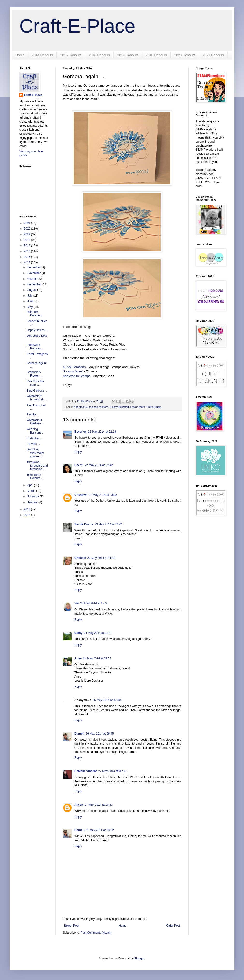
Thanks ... (33, 414)
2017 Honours (128, 55)
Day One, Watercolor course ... (35, 453)
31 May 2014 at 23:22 (100, 830)
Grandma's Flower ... (34, 374)
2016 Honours (99, 55)
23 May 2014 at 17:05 (94, 603)
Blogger (139, 959)
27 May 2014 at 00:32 (112, 771)
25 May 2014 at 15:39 (107, 700)
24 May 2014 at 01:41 (98, 633)
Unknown (81, 495)
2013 (28, 509)
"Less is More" (73, 371)
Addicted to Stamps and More (91, 407)
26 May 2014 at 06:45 (100, 734)
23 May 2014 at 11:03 (108, 524)
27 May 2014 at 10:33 (99, 805)
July (30, 296)
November (34, 273)
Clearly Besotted (119, 407)
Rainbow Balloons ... (36, 314)
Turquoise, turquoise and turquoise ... (37, 465)
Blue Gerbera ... (37, 391)
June (31, 301)
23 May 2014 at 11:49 (101, 558)
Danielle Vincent (86, 771)
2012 (28, 515)
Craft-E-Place (77, 26)
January (33, 502)
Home (20, 55)
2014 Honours (42, 55)
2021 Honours (213, 55)
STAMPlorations (74, 367)
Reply (78, 452)
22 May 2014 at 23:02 (103, 495)
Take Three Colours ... (35, 476)
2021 (28, 223)
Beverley (80, 432)
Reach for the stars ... (35, 383)
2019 (28, 234)
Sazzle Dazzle (84, 524)
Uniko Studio (154, 407)
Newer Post (72, 926)
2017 (28, 245)
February (33, 497)
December (34, 267)
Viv (77, 603)
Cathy (78, 633)
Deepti (79, 465)
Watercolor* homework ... (37, 398)
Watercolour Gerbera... (35, 422)
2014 (28, 262)
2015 (28, 257)
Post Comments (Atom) (96, 933)
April (31, 485)
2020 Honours (185, 55)
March (32, 491)
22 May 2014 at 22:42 (99, 465)
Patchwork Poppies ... (35, 347)
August (32, 290)
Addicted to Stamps (77, 376)
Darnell (79, 734)
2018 (28, 240)
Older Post (173, 926)
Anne (78, 658)
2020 (28, 229)
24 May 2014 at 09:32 (97, 658)
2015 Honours (71, 55)
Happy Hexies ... (37, 330)
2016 (28, 251)
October (33, 279)
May (30, 307)
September (35, 284)
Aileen (79, 805)
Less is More (138, 407)
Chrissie (80, 558)
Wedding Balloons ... (36, 431)
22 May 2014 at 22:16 (102, 432)
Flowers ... (33, 444)
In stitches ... (35, 438)
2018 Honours (156, 55)
